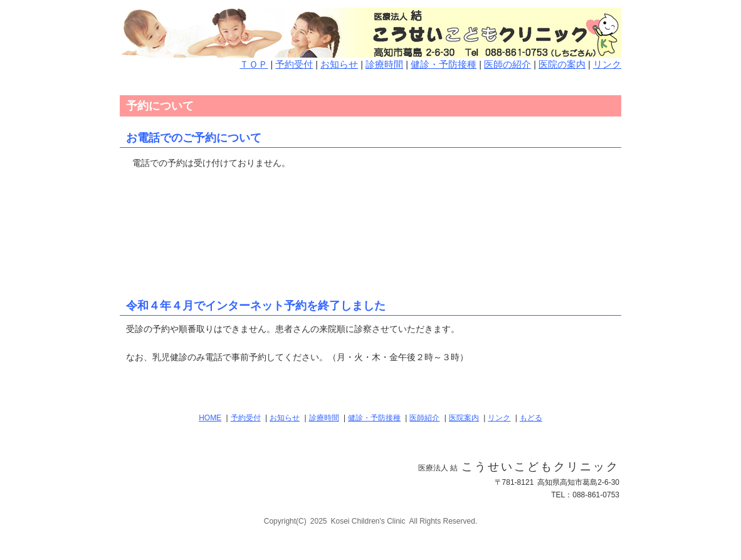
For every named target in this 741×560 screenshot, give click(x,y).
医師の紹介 (507, 65)
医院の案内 (562, 65)
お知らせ (339, 65)
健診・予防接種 (444, 65)
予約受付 (294, 65)
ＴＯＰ (254, 65)
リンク (607, 65)
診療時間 (384, 65)
